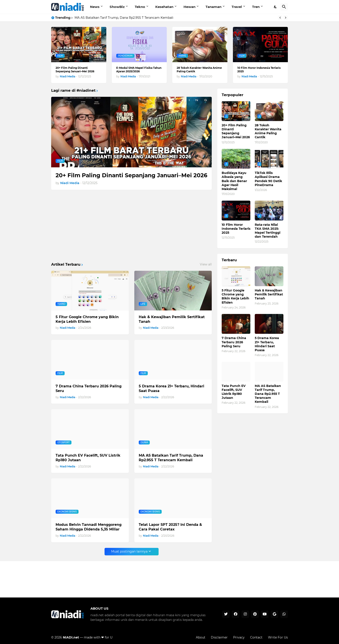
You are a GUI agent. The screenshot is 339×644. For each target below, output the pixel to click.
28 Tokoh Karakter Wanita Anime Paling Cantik (199, 70)
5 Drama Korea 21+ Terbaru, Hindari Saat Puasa (171, 388)
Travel (237, 7)
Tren (256, 7)
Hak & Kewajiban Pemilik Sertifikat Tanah (172, 319)
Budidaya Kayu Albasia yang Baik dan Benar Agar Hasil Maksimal (234, 181)
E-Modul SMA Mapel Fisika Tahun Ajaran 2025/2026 (139, 70)
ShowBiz (117, 7)
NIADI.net (71, 637)
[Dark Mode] (275, 7)
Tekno (140, 7)
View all (206, 264)
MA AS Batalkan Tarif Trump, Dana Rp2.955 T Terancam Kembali (124, 18)
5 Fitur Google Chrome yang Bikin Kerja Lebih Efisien (87, 319)
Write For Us (278, 637)
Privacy (239, 637)
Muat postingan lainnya (129, 551)
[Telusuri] (284, 7)
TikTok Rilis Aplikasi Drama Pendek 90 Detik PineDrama (268, 179)
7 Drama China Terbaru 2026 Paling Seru (89, 388)
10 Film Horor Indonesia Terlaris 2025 (259, 70)
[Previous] (280, 18)
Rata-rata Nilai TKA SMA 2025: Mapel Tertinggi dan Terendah (268, 231)
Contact (256, 637)
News (95, 7)
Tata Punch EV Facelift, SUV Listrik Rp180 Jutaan (88, 458)
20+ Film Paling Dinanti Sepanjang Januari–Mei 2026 (75, 70)
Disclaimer (219, 637)
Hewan (189, 7)
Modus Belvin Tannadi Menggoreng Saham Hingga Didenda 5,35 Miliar (89, 527)
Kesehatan (164, 7)
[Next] (286, 18)
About (201, 637)
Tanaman (214, 7)
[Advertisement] (131, 226)
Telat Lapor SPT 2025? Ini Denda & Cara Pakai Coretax (170, 527)
